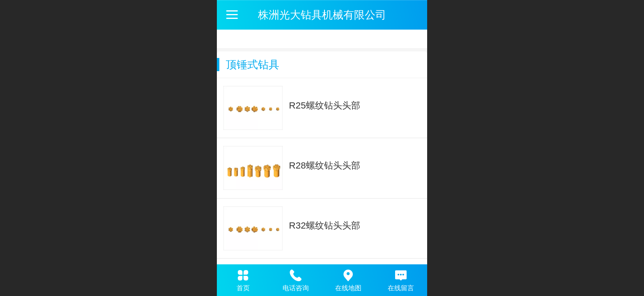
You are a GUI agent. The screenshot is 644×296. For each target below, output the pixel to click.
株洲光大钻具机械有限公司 (322, 15)
